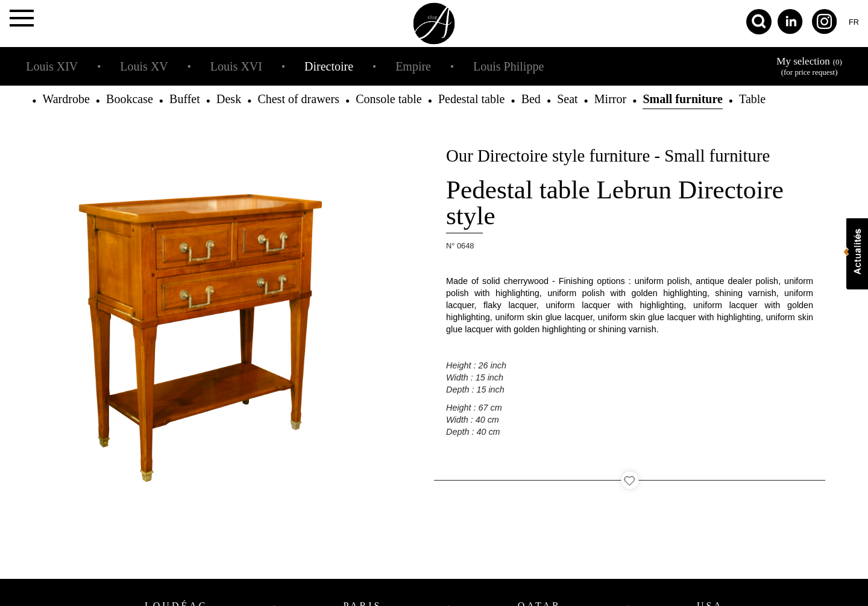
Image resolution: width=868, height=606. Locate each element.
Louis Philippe (508, 66)
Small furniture (682, 99)
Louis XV (144, 66)
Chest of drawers (298, 99)
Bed (531, 99)
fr (854, 22)
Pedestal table (472, 99)
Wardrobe (66, 99)
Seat (567, 99)
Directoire (329, 66)
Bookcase (130, 99)
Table (752, 99)
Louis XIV (52, 66)
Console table (388, 99)
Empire (413, 66)
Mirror (610, 99)
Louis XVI (236, 66)
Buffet (185, 99)
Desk (229, 99)
